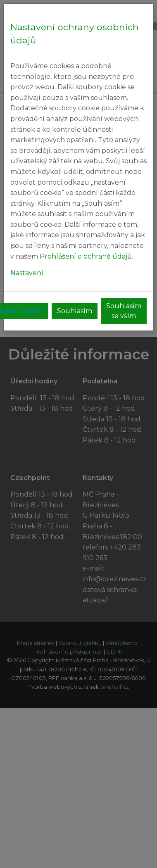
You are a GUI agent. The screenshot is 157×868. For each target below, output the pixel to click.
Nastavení (27, 273)
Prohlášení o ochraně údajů (86, 256)
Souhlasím (75, 311)
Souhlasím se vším (124, 311)
